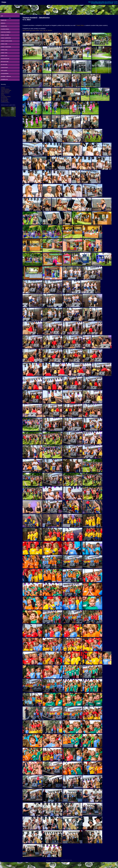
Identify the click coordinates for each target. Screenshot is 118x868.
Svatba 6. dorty (4, 50)
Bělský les (3, 23)
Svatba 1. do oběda (5, 35)
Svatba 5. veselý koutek (6, 47)
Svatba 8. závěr (4, 56)
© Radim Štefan (80, 25)
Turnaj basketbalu (5, 73)
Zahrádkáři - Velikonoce (6, 76)
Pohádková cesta (5, 102)
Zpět (2, 16)
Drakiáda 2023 (4, 26)
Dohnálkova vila (4, 79)
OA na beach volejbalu (6, 97)
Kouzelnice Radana (5, 29)
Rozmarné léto (4, 98)
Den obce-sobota (5, 99)
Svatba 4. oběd (4, 44)
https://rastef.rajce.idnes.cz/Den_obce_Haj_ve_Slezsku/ (37, 30)
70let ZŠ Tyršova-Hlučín (6, 90)
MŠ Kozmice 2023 (5, 62)
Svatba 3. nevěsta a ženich (6, 41)
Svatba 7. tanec (4, 53)
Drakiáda (3, 88)
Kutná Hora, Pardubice (6, 32)
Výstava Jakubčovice (5, 92)
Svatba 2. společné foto (6, 38)
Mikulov (3, 94)
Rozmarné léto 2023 (5, 59)
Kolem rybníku (4, 71)
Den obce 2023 (4, 65)
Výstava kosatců (4, 68)
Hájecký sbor (4, 20)
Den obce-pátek (4, 100)
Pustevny (3, 95)
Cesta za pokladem (5, 93)
